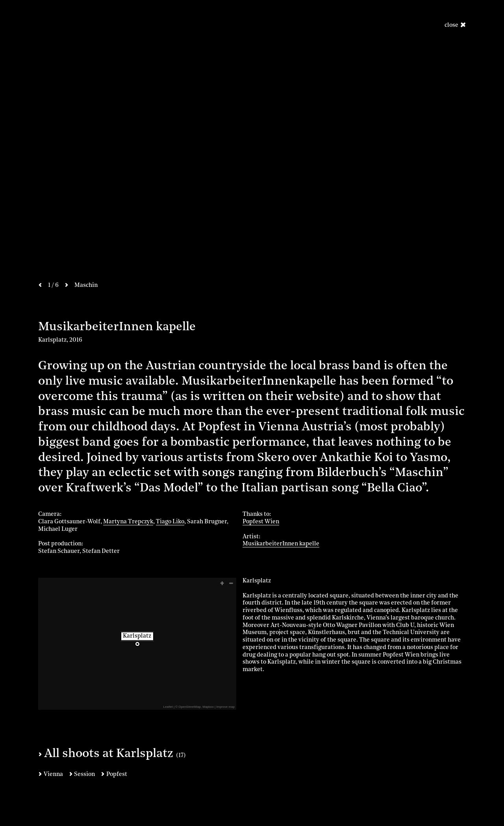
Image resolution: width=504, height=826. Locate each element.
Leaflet (168, 707)
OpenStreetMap (189, 707)
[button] (221, 583)
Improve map (225, 707)
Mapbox (208, 707)
